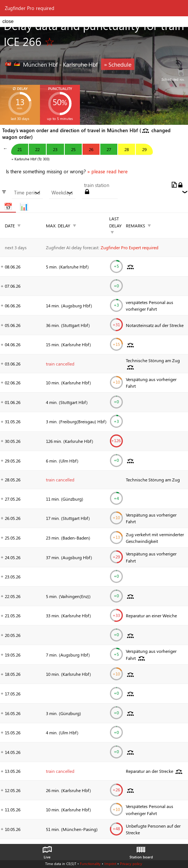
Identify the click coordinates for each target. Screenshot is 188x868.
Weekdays (62, 193)
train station (97, 185)
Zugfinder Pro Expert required (130, 247)
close (8, 21)
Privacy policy (131, 864)
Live (47, 851)
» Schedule (118, 64)
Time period (27, 193)
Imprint (110, 864)
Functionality (90, 864)
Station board (141, 851)
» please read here (108, 171)
